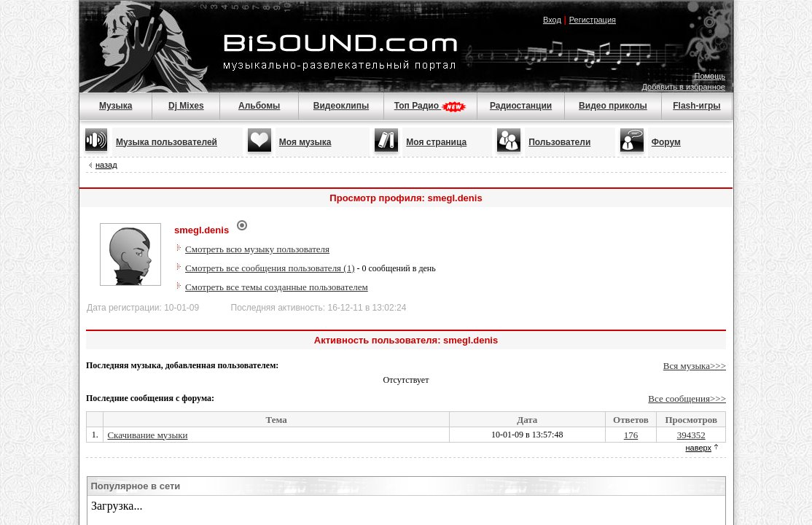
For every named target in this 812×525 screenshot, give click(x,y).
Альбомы (259, 106)
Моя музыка (305, 142)
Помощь (710, 76)
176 (631, 435)
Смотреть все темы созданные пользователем (277, 287)
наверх (698, 448)
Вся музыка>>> (695, 366)
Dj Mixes (186, 106)
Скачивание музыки (147, 435)
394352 (691, 435)
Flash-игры (696, 106)
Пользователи (559, 142)
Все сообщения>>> (687, 398)
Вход (552, 20)
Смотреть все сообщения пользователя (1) (270, 268)
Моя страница (436, 142)
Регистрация (593, 20)
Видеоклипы (341, 106)
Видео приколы (613, 106)
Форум (666, 142)
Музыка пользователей (167, 142)
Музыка (116, 106)
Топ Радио (431, 106)
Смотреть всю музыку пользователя (257, 249)
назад (106, 165)
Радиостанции (521, 106)
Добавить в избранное (683, 87)
